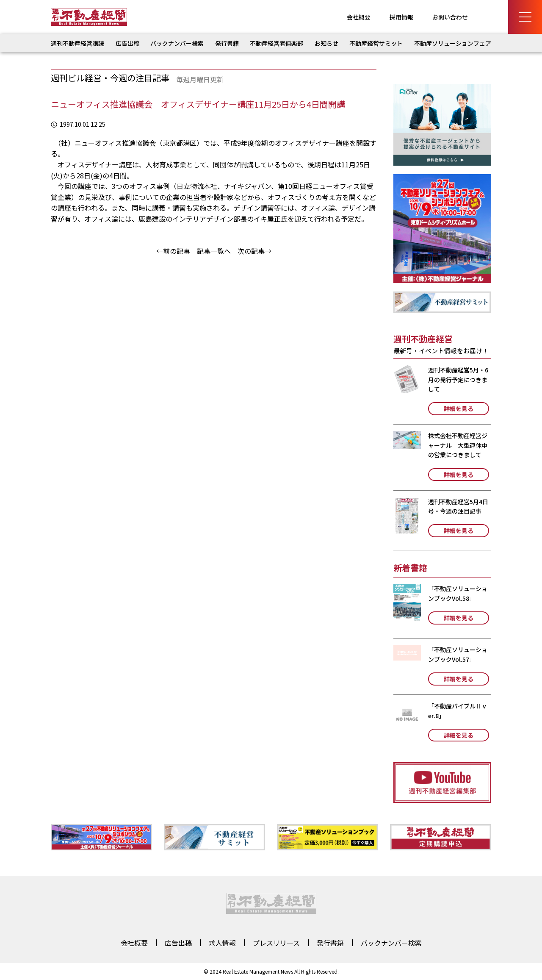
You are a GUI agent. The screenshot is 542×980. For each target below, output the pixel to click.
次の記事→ (254, 251)
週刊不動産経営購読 (77, 43)
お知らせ (326, 43)
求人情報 (222, 943)
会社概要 (359, 17)
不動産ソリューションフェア (453, 43)
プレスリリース (276, 943)
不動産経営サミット (376, 43)
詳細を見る (459, 408)
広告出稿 (127, 43)
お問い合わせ (450, 17)
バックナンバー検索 (177, 43)
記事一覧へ (214, 251)
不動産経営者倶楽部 (277, 43)
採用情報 (401, 17)
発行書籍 (227, 43)
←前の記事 (173, 251)
